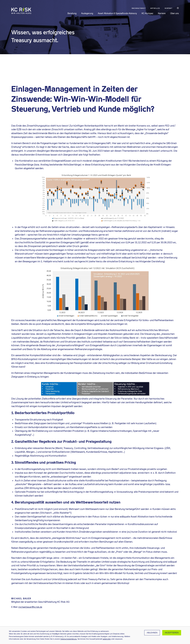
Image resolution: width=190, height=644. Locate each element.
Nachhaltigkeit (139, 8)
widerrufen (107, 639)
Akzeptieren (172, 633)
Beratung (72, 13)
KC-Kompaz (147, 13)
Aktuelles (155, 8)
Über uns (174, 13)
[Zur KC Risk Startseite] (21, 13)
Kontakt (169, 8)
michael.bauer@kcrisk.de (30, 607)
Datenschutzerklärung (69, 639)
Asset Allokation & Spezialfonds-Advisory (117, 13)
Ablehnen (152, 633)
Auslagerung (87, 13)
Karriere (162, 13)
